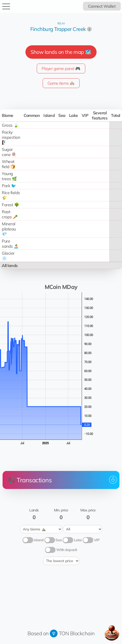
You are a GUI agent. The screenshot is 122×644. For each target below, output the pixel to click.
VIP (97, 540)
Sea (59, 540)
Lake (78, 540)
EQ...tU (61, 23)
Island (39, 540)
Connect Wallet (102, 6)
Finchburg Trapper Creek (58, 29)
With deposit (67, 550)
